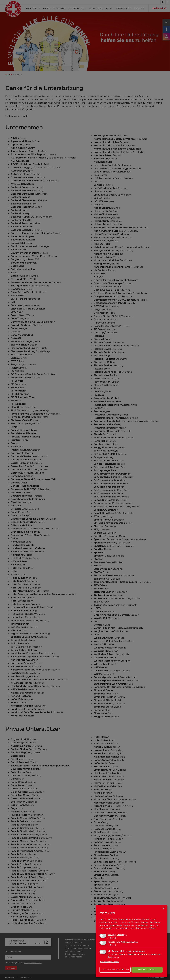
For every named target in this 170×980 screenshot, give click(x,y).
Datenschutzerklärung (146, 928)
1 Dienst (112, 938)
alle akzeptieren (147, 970)
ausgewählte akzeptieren (115, 970)
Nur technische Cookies (110, 962)
